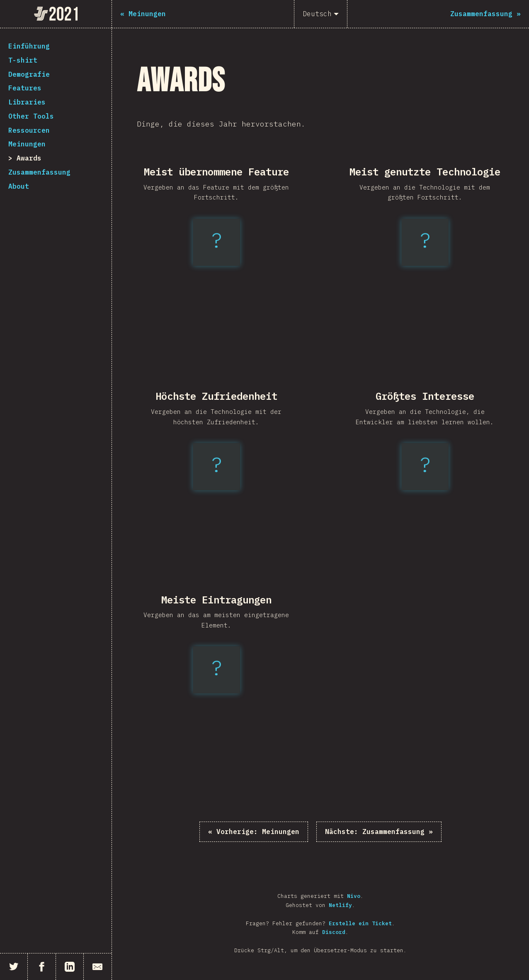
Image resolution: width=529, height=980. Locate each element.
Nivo (354, 896)
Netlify (340, 905)
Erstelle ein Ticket (360, 923)
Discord (334, 932)
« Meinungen (254, 832)
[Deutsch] (321, 14)
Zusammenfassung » (379, 832)
